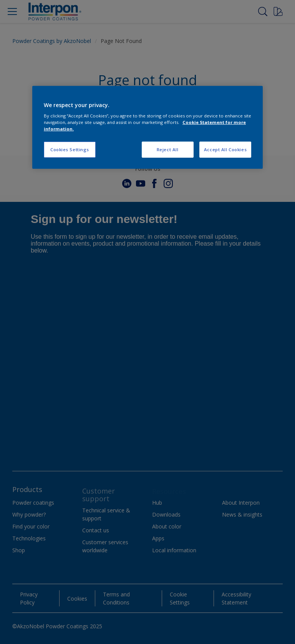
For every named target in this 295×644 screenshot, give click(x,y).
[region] (147, 128)
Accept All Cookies (225, 149)
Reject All (168, 149)
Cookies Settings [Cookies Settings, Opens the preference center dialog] (70, 149)
